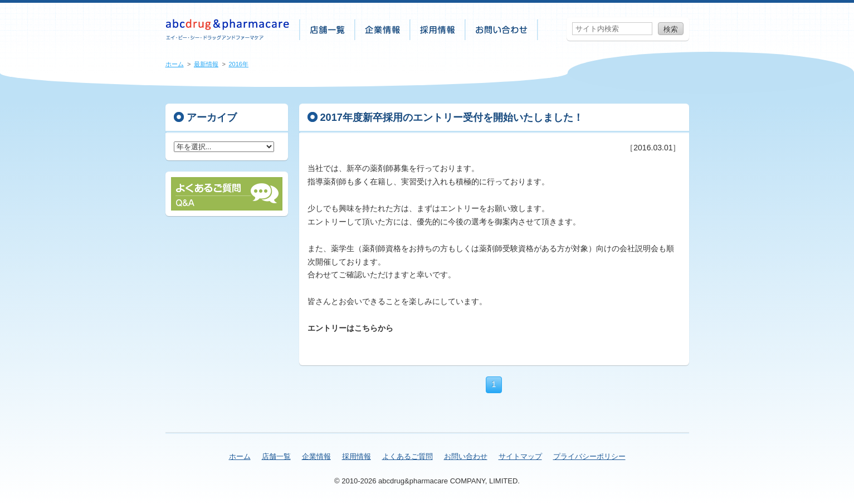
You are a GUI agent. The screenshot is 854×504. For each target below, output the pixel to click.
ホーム (175, 64)
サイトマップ (520, 456)
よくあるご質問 (408, 456)
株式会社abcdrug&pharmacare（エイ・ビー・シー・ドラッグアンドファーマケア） (228, 30)
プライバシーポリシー (589, 456)
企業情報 (383, 30)
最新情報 (206, 64)
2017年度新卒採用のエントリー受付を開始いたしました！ (452, 118)
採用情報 (438, 30)
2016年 (238, 64)
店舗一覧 (327, 30)
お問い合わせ (502, 30)
